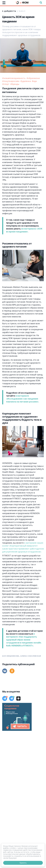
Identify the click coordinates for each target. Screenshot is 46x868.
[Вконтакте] (5, 671)
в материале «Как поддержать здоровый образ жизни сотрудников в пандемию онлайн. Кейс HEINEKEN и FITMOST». (24, 640)
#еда (34, 81)
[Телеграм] (5, 698)
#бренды (15, 84)
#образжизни (33, 78)
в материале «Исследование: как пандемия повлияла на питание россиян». (23, 399)
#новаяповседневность (14, 78)
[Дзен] (18, 698)
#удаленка (26, 81)
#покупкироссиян (11, 81)
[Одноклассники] (12, 671)
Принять (23, 863)
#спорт (6, 84)
